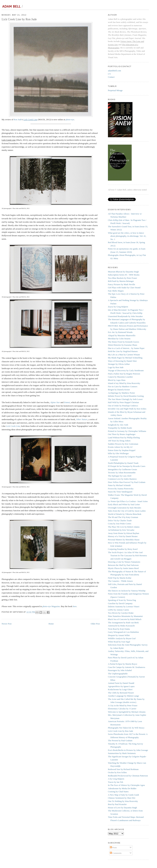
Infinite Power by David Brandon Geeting (126, 396)
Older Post (95, 624)
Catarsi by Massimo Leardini (120, 377)
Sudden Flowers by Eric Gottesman (123, 444)
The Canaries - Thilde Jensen (120, 581)
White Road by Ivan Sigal (119, 642)
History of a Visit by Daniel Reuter (123, 536)
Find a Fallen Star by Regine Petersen (124, 374)
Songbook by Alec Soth (118, 425)
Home (51, 624)
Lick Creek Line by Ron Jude (120, 731)
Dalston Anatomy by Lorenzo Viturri (124, 607)
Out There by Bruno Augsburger (122, 434)
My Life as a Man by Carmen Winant (124, 355)
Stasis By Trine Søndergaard (120, 492)
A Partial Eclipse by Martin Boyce (123, 664)
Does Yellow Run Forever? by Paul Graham (127, 482)
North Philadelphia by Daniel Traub (123, 463)
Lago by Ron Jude (116, 367)
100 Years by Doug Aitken (119, 441)
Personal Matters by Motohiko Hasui (124, 540)
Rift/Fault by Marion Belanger (121, 281)
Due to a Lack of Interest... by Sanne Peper (126, 348)
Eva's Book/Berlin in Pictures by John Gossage (128, 750)
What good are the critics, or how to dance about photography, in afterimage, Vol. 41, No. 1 (127, 236)
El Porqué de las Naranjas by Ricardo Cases (127, 466)
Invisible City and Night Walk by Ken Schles (127, 409)
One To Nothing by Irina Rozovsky (123, 801)
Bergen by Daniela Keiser (119, 390)
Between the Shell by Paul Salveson (123, 565)
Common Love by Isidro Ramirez (122, 479)
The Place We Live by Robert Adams (124, 527)
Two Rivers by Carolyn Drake (121, 613)
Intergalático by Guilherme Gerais (122, 469)
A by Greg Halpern (116, 779)
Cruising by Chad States (118, 792)
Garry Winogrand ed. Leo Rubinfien (123, 632)
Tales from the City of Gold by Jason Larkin (127, 511)
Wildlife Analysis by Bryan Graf (122, 638)
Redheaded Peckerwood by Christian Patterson (128, 776)
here (75, 606)
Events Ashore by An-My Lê (120, 447)
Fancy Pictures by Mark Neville (122, 284)
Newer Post (7, 624)
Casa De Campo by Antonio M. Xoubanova (126, 667)
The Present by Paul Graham (120, 740)
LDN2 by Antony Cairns (118, 610)
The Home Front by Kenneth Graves (123, 342)
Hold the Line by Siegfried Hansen (123, 351)
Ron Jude (18, 120)
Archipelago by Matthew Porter (121, 393)
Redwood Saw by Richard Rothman (123, 769)
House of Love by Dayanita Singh (122, 808)
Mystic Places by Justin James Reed (123, 568)
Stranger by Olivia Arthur (119, 364)
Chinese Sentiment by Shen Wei (122, 798)
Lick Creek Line (13, 426)
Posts (113, 847)
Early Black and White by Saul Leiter (124, 504)
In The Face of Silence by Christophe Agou (126, 785)
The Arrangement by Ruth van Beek (123, 623)
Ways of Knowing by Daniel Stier (122, 361)
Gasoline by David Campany (120, 603)
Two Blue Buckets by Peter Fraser (122, 278)
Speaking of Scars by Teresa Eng (122, 600)
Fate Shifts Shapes (116, 291)
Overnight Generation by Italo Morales (125, 508)
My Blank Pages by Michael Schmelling (125, 358)
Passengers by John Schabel (120, 670)
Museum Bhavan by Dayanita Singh (123, 272)
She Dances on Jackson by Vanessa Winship (127, 591)
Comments (116, 853)
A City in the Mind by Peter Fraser (123, 705)
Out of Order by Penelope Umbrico (123, 406)
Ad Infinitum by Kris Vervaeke (121, 530)
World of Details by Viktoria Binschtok (125, 514)
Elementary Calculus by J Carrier (122, 709)
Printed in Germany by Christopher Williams (127, 431)
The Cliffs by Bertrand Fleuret (121, 693)
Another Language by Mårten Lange (123, 696)
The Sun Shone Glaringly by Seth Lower (125, 399)
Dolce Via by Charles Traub (120, 520)
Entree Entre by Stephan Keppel (122, 450)
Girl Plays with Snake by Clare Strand (124, 288)
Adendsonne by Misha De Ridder (122, 788)
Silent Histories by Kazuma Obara (122, 345)
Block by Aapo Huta (117, 380)
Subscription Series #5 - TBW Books (124, 275)
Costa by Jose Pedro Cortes (120, 524)
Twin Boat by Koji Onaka (119, 629)
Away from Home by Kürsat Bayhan (124, 533)
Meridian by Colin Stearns (119, 339)
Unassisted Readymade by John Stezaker (125, 316)
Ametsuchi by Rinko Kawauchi (121, 626)
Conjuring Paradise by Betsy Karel (123, 549)
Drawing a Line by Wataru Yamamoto (124, 562)
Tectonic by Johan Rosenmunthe (122, 473)
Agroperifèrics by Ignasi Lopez (121, 686)
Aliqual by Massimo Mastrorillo (122, 335)
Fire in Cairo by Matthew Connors (123, 386)
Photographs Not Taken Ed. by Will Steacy (126, 728)
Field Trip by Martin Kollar (120, 578)
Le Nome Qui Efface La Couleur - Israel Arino (128, 501)
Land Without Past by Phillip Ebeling (124, 438)
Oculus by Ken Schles (117, 772)
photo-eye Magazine (51, 606)
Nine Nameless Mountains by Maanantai (125, 616)
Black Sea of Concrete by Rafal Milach (125, 619)
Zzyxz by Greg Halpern (118, 307)
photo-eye (70, 120)
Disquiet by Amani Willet (119, 635)
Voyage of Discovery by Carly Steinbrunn (126, 370)
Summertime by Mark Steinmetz (122, 753)
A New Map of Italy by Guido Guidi (123, 795)
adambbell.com (114, 71)
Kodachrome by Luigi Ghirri (120, 689)
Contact (111, 77)
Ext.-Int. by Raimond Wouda (120, 332)
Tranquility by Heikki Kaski (120, 428)
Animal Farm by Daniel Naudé (121, 683)
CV (109, 74)
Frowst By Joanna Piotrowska (121, 489)
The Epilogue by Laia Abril (120, 476)
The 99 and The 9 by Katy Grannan (123, 517)
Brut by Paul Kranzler (117, 804)
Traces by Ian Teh (116, 782)
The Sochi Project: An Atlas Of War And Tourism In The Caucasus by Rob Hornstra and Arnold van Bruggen (127, 556)
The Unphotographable (118, 674)
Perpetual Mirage (115, 90)
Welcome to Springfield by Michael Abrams (127, 712)
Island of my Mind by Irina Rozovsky (124, 383)
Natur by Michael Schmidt (119, 485)
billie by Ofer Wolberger (118, 453)
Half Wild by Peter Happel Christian (123, 402)
